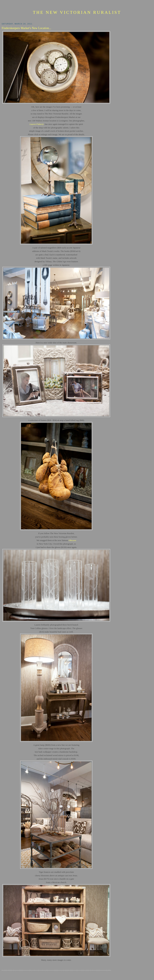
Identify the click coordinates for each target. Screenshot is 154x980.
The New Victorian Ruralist (77, 12)
